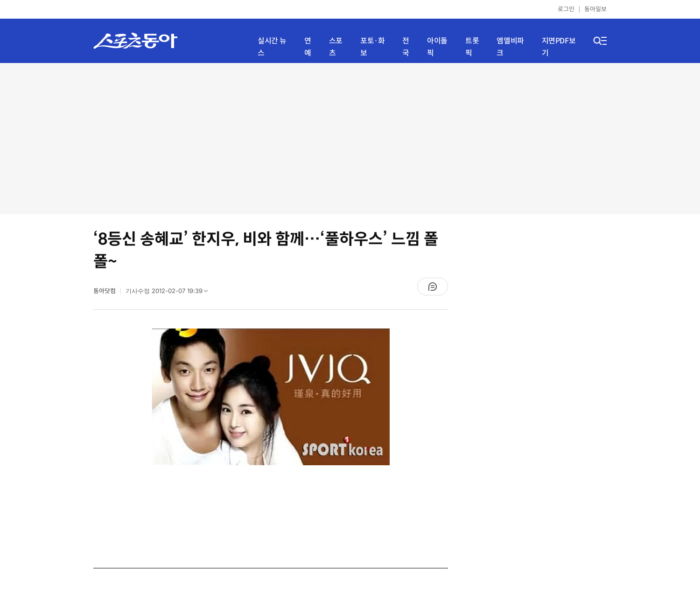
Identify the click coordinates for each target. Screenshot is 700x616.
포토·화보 (372, 47)
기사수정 (170, 293)
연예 (308, 47)
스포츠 (336, 47)
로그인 (566, 9)
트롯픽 (472, 47)
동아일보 (595, 9)
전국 (406, 47)
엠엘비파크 (510, 47)
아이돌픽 (437, 47)
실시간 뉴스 (272, 47)
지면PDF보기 (559, 47)
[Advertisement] (350, 138)
